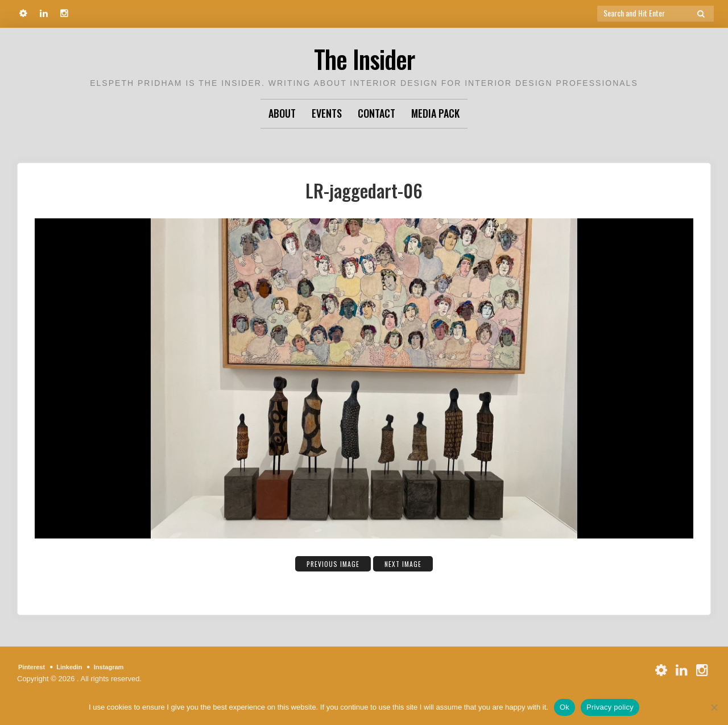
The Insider (364, 57)
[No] (714, 707)
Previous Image (328, 563)
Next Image (410, 563)
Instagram (121, 667)
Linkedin (76, 667)
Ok (564, 707)
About (282, 113)
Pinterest (34, 667)
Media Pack (435, 113)
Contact (377, 113)
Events (327, 113)
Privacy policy (610, 707)
